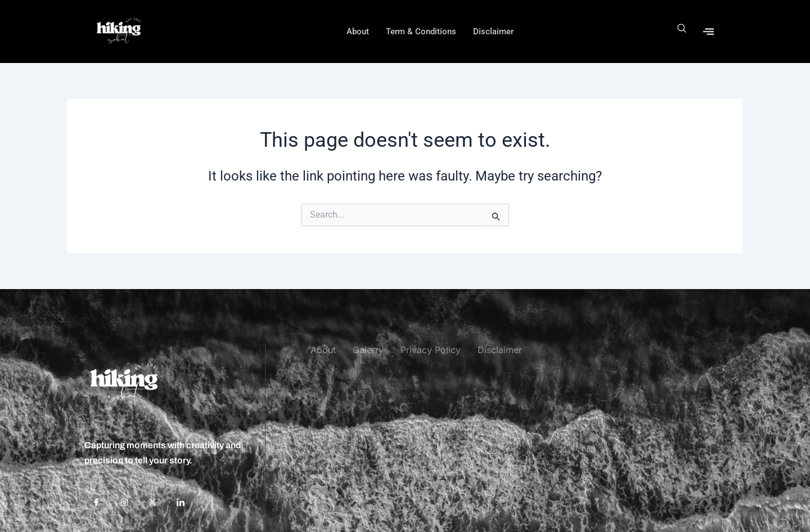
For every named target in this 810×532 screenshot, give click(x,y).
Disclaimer (493, 31)
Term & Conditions (421, 31)
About (358, 31)
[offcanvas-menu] (708, 31)
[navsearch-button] (682, 31)
